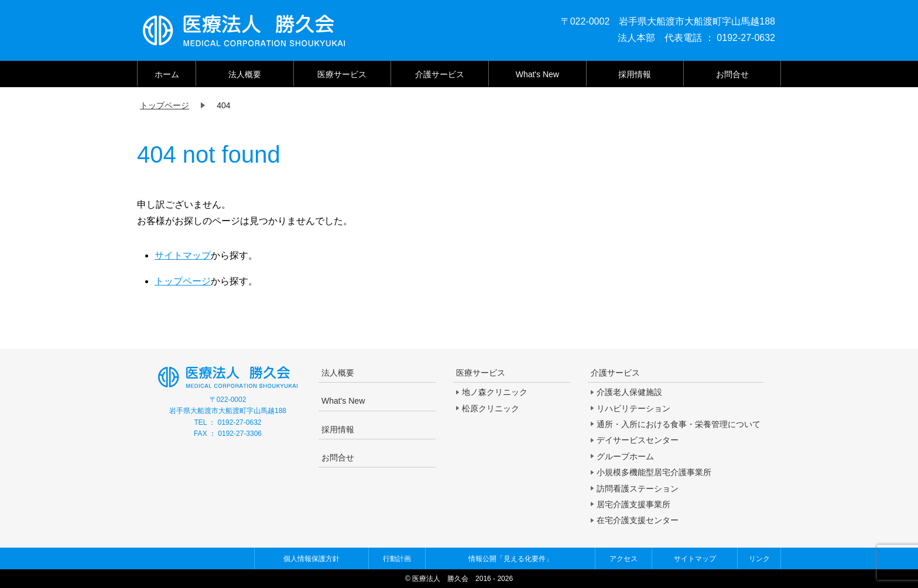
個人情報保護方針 (311, 559)
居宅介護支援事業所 (633, 504)
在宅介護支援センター (638, 520)
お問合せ (732, 74)
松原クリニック (491, 408)
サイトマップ (183, 255)
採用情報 (635, 74)
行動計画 (397, 559)
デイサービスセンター (638, 440)
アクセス (624, 559)
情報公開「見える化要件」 (511, 559)
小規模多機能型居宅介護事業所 (654, 472)
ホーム (167, 74)
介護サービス (440, 74)
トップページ (183, 281)
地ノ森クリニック (495, 392)
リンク (759, 559)
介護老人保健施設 (629, 392)
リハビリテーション (633, 408)
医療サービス (342, 74)
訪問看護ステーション (638, 489)
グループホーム (625, 456)
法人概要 (245, 74)
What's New (537, 74)
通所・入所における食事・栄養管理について (679, 424)
